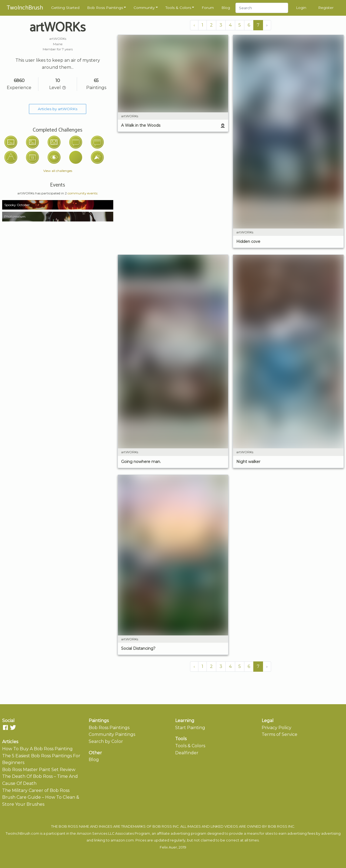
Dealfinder (187, 753)
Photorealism (15, 216)
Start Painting (190, 728)
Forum (208, 8)
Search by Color (106, 741)
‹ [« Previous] (194, 25)
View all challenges (58, 171)
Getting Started (65, 8)
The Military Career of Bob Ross (36, 790)
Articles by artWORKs (58, 109)
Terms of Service (280, 734)
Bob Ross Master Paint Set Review (39, 770)
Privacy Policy (277, 728)
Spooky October (17, 205)
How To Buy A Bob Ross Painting (37, 749)
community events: (83, 193)
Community (144, 8)
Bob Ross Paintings (105, 8)
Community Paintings (112, 734)
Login (301, 8)
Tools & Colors (178, 8)
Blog (226, 8)
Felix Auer (168, 847)
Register (326, 8)
